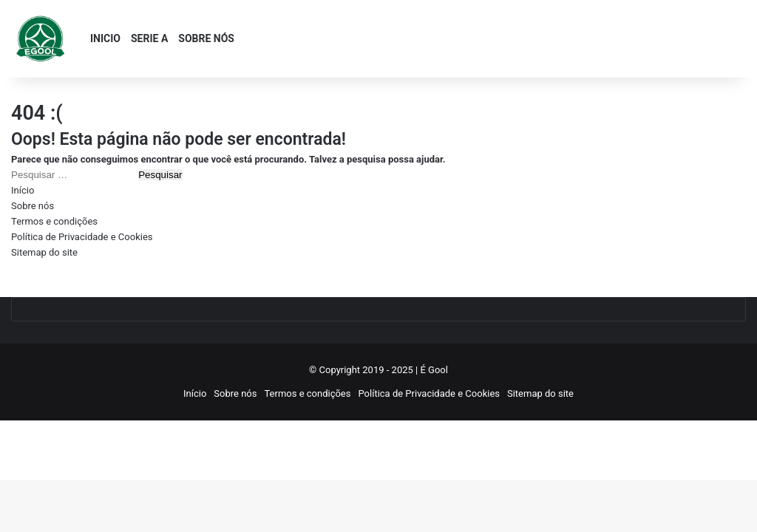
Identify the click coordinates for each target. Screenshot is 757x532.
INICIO (105, 38)
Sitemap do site (44, 252)
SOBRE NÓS (206, 38)
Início (23, 190)
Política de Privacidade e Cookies (82, 237)
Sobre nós (33, 206)
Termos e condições (54, 221)
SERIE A (149, 38)
